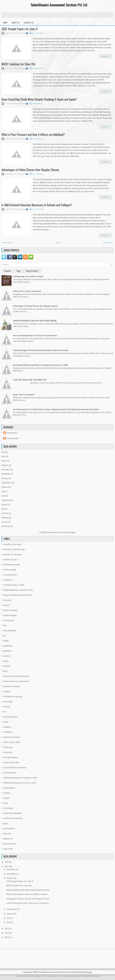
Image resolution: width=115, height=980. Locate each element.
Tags (18, 271)
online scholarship (11, 762)
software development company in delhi (20, 778)
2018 (7, 862)
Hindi (5, 671)
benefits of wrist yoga (12, 554)
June (3, 496)
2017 (7, 867)
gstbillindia (8, 646)
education (7, 600)
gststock (7, 656)
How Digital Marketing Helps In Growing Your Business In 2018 (40, 365)
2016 (7, 929)
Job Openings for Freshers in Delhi (28, 276)
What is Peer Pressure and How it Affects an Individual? (33, 134)
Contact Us (29, 23)
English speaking (10, 610)
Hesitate (7, 666)
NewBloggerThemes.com (91, 976)
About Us (15, 23)
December (6, 470)
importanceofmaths (12, 686)
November (6, 474)
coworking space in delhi (14, 585)
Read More (105, 56)
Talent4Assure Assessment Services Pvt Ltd (59, 5)
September (6, 483)
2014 (7, 937)
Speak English (9, 788)
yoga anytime (9, 828)
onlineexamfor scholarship (15, 768)
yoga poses (8, 839)
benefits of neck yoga (12, 544)
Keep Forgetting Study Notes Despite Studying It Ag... (28, 890)
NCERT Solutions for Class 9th (18, 64)
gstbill (6, 641)
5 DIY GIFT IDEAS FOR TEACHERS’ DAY (30, 380)
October (5, 478)
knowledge (8, 702)
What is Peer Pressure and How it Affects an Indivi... (28, 894)
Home (5, 23)
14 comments (38, 209)
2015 (7, 933)
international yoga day (13, 697)
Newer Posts (7, 243)
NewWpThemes (29, 976)
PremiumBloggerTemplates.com (69, 976)
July (3, 491)
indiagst (7, 691)
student (6, 798)
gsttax (6, 661)
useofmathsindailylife (12, 813)
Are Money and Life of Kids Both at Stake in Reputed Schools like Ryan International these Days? (56, 409)
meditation (8, 732)
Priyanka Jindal (12, 438)
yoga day (7, 834)
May (3, 452)
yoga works (8, 849)
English (6, 605)
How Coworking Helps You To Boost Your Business (35, 336)
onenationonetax (11, 757)
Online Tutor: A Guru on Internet (27, 291)
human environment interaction (16, 676)
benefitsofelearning (12, 565)
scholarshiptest (10, 773)
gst (5, 636)
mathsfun (7, 727)
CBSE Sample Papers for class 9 (20, 29)
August (4, 487)
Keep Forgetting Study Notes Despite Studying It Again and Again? (39, 99)
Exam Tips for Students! (24, 395)
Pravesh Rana (12, 433)
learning (7, 707)
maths (6, 722)
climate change (10, 570)
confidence (8, 580)
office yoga (8, 747)
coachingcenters (10, 575)
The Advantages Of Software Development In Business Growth (41, 350)
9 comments (38, 68)
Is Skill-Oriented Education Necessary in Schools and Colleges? (37, 205)
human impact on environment (16, 681)
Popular (7, 271)
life (5, 712)
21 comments (38, 33)
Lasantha (53, 976)
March (4, 461)
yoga (5, 823)
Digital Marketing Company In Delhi (18, 590)
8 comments (38, 103)
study (6, 803)
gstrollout (7, 651)
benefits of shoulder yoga (14, 549)
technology (8, 808)
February (5, 465)
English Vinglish (10, 615)
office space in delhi (12, 742)
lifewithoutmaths (10, 717)
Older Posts (108, 243)
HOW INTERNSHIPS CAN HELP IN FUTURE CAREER (35, 321)
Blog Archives (32, 271)
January (5, 522)
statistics (7, 793)
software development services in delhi (20, 783)
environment (9, 620)
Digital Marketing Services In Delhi (18, 595)
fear (5, 626)
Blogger (72, 532)
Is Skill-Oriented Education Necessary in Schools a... (28, 903)
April (3, 456)
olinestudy (8, 752)
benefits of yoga (10, 560)
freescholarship (10, 631)
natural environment (12, 737)
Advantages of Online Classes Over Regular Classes (30, 170)
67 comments (38, 174)
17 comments (38, 139)
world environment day (13, 818)
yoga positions (10, 844)
